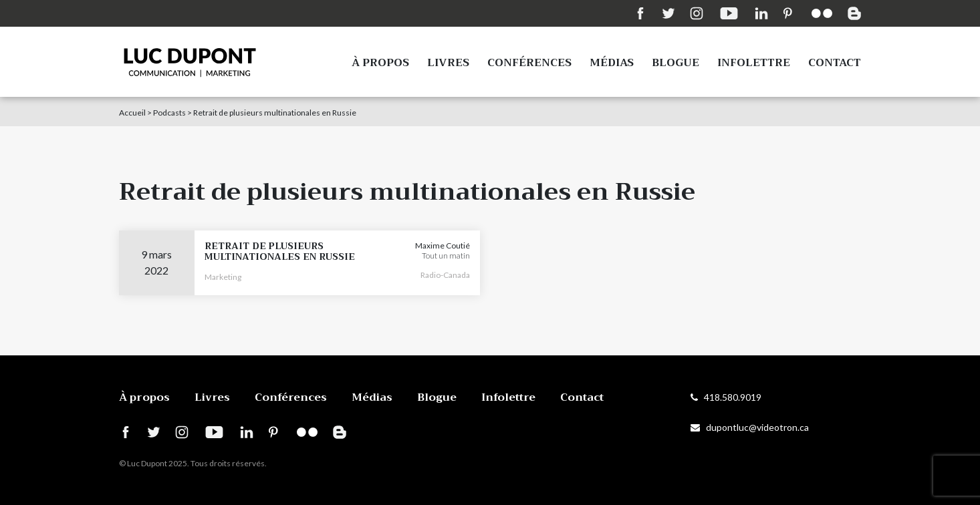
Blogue (676, 63)
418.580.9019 (726, 397)
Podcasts (169, 113)
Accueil (132, 113)
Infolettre (754, 63)
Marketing (223, 277)
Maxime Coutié (443, 245)
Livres (448, 63)
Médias (612, 63)
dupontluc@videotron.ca (750, 427)
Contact (835, 63)
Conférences (529, 63)
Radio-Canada (445, 275)
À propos (380, 63)
